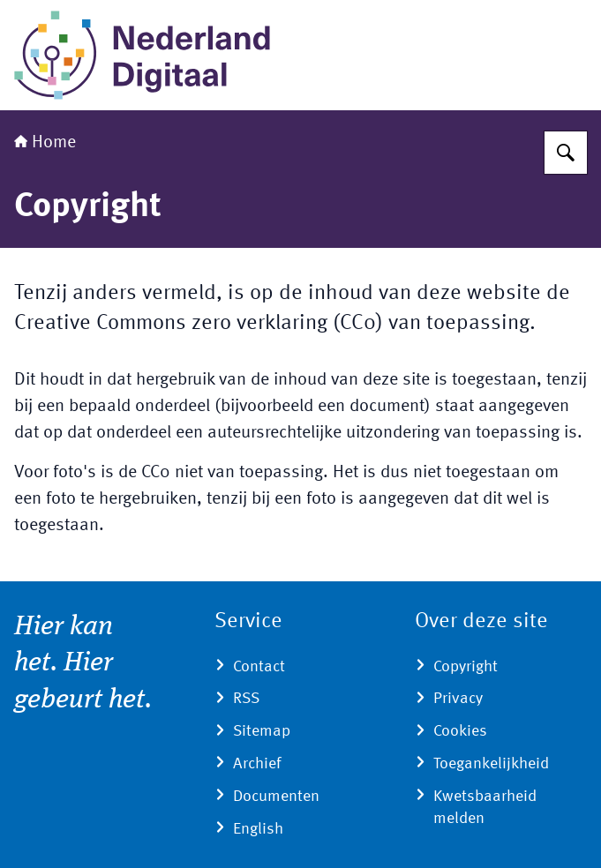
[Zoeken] (566, 153)
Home (45, 143)
